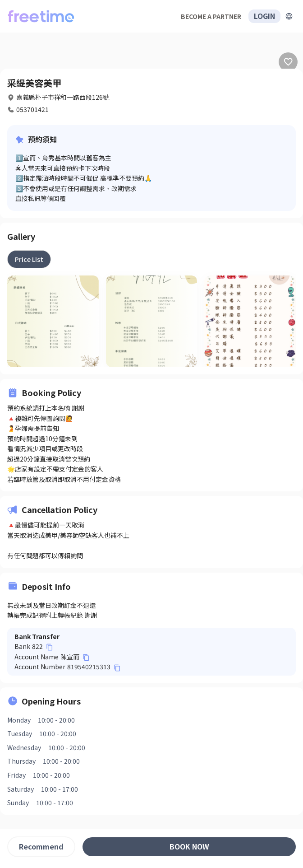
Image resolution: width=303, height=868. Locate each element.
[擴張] (289, 16)
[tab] (29, 259)
